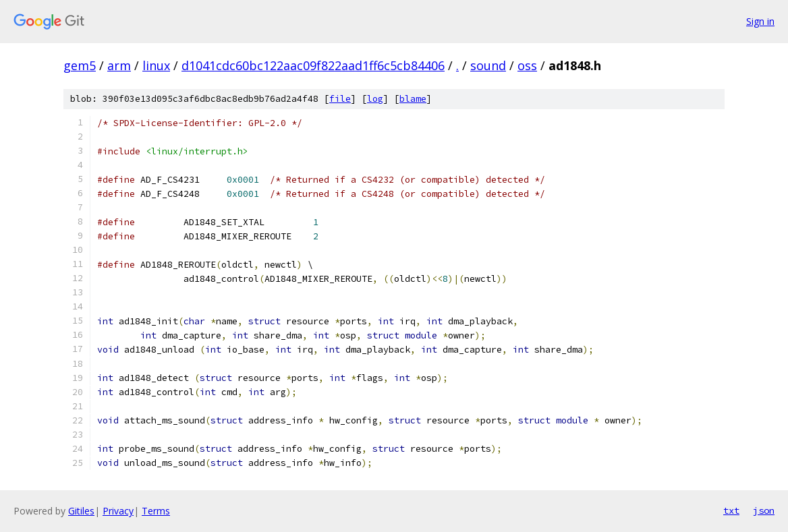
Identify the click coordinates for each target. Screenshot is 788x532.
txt (731, 510)
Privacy (118, 511)
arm (119, 65)
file (340, 99)
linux (156, 65)
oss (527, 65)
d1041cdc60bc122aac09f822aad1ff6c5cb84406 (313, 65)
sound (488, 65)
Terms (156, 511)
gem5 (80, 65)
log (375, 99)
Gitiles (81, 511)
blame (413, 99)
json (764, 510)
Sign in (760, 21)
